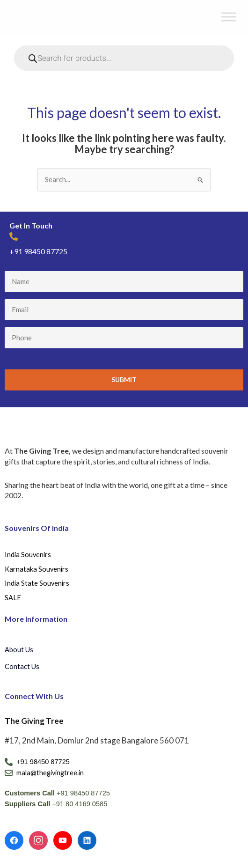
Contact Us (22, 666)
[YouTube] (63, 840)
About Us (19, 650)
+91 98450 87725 (38, 251)
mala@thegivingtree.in (50, 773)
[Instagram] (38, 840)
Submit (124, 379)
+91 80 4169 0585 (80, 804)
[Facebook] (14, 840)
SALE (13, 598)
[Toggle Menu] (229, 17)
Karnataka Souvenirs (36, 569)
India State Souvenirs (37, 583)
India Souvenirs (28, 555)
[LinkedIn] (87, 840)
